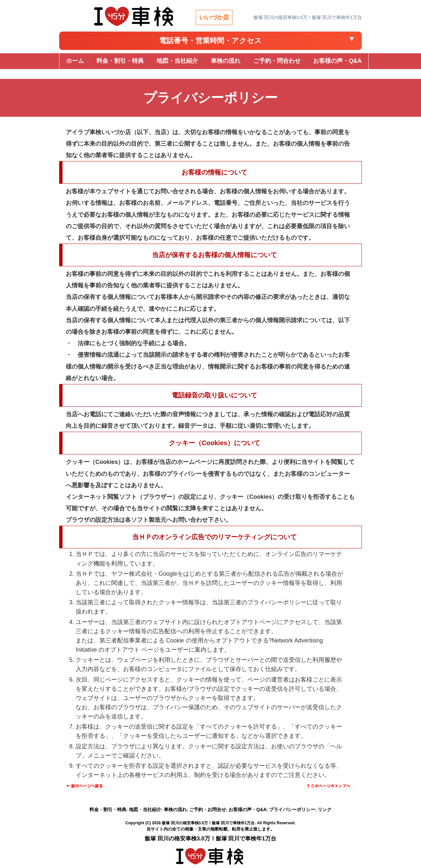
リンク (325, 809)
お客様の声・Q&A (248, 809)
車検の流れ (175, 809)
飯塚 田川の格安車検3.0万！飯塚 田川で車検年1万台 (208, 823)
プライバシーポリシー (292, 809)
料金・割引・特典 (108, 809)
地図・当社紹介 (145, 809)
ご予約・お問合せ (208, 809)
